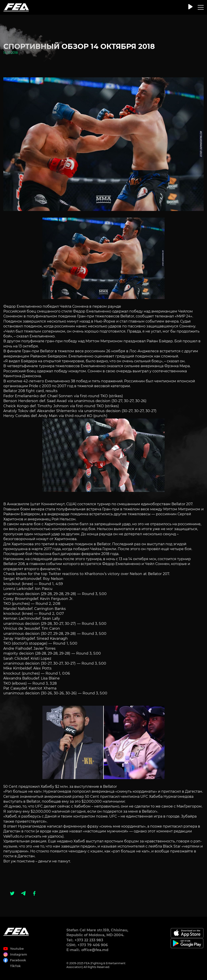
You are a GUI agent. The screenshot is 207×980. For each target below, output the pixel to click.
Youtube (17, 949)
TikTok (15, 966)
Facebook (18, 960)
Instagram (19, 954)
